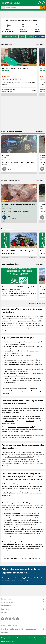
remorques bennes (18, 358)
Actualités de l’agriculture (10, 264)
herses (15, 355)
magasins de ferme (38, 410)
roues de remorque (35, 362)
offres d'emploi (10, 421)
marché (4, 325)
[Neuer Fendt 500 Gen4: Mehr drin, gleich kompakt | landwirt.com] (19, 245)
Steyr (6, 457)
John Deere (35, 342)
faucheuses (22, 346)
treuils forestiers (28, 351)
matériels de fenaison (25, 410)
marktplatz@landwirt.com (8, 642)
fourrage (4, 413)
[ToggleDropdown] (23, 599)
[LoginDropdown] (43, 3)
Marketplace (30, 36)
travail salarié (30, 421)
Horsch (25, 461)
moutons (10, 419)
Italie (34, 488)
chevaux (4, 419)
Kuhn (33, 459)
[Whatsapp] (18, 619)
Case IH (27, 457)
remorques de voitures (30, 358)
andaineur (29, 346)
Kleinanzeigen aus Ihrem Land (11, 132)
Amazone (18, 461)
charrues (28, 355)
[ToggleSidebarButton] (3, 3)
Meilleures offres (7, 44)
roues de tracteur (24, 362)
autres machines (25, 431)
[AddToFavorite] (35, 51)
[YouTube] (3, 619)
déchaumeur (21, 355)
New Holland (8, 344)
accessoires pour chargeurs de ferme (20, 380)
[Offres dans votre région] (3, 8)
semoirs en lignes (35, 360)
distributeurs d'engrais (27, 364)
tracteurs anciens (21, 344)
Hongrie (38, 488)
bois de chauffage (14, 413)
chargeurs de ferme (29, 373)
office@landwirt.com (34, 558)
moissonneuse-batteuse (30, 369)
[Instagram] (6, 619)
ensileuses (24, 371)
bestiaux (38, 416)
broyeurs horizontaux (23, 360)
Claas (14, 344)
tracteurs (16, 410)
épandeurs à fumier (10, 367)
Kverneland (11, 461)
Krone (37, 459)
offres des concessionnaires (10, 36)
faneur (34, 346)
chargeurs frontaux (18, 378)
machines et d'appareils (34, 452)
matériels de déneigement (18, 376)
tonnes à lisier (38, 364)
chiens (15, 419)
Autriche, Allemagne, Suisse (24, 488)
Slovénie (4, 491)
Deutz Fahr (28, 459)
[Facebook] (10, 619)
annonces (22, 36)
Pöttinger (5, 461)
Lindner (21, 457)
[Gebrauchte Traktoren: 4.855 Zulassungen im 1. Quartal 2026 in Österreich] (19, 284)
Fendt (41, 342)
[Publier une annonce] (39, 3)
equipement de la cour (19, 429)
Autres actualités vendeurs (37, 304)
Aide (4, 625)
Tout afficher (40, 44)
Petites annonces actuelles (10, 180)
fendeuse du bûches (16, 353)
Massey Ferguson (11, 459)
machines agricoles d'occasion (27, 319)
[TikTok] (14, 619)
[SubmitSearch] (43, 8)
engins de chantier (7, 410)
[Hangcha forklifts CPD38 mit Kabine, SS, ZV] (19, 72)
